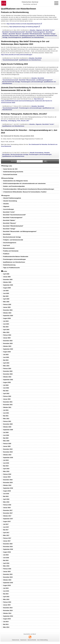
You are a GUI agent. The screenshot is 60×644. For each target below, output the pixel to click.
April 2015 (6, 597)
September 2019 (8, 458)
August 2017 (7, 521)
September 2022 (8, 380)
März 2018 (6, 502)
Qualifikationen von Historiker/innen (33, 37)
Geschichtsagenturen (15, 37)
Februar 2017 (7, 538)
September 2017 (8, 519)
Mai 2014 (6, 624)
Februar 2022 (7, 396)
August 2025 (7, 288)
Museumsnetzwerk (9, 248)
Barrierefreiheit (32, 640)
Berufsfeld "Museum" (15, 34)
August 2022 (7, 382)
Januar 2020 (7, 446)
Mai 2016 (6, 560)
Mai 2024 (6, 327)
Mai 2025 (6, 296)
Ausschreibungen (9, 209)
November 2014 (8, 610)
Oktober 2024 (7, 313)
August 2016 (7, 552)
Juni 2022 (6, 388)
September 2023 (8, 349)
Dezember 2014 (8, 608)
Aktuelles (32, 30)
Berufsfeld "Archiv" (49, 30)
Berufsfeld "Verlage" (50, 34)
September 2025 (8, 285)
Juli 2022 (6, 385)
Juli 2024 (6, 321)
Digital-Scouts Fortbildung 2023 (14, 64)
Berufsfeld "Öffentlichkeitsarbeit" (32, 34)
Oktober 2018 (7, 485)
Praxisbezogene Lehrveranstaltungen (32, 82)
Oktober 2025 (7, 282)
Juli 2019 (6, 460)
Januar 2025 (7, 307)
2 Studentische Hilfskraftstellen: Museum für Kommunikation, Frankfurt (25, 192)
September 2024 (8, 316)
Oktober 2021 (7, 407)
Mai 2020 (6, 438)
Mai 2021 (6, 416)
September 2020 (8, 430)
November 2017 (8, 513)
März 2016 (6, 566)
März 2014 (6, 627)
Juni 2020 (6, 435)
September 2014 (8, 616)
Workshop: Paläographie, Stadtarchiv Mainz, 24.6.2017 (24, 114)
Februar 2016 (7, 569)
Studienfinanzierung (9, 265)
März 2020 (6, 441)
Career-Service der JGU (10, 169)
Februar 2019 (7, 474)
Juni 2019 (6, 463)
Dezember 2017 (8, 510)
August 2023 (7, 352)
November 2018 (8, 483)
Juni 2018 (6, 494)
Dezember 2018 (8, 480)
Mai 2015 (6, 594)
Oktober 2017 (7, 516)
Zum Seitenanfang (42, 640)
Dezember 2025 (8, 279)
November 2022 (8, 374)
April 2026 (6, 274)
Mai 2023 (6, 360)
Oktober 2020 (7, 427)
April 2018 (6, 499)
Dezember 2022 (8, 371)
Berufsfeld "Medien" (9, 220)
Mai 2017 (6, 530)
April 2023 (6, 363)
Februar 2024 (7, 335)
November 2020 (8, 424)
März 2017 (6, 535)
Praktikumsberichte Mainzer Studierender (16, 257)
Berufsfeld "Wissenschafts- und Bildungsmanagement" (19, 36)
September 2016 (8, 549)
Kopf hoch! (7, 245)
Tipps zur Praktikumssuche (11, 268)
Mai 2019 (6, 466)
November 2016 (8, 547)
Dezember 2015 (8, 574)
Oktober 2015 (7, 580)
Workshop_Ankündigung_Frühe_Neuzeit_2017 (15, 121)
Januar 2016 (7, 572)
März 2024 (6, 332)
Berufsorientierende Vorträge (11, 82)
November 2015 (8, 577)
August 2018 (7, 491)
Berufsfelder (40, 36)
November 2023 (8, 343)
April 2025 (6, 299)
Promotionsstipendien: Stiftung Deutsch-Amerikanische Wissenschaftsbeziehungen (29, 189)
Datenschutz (16, 640)
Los (45, 161)
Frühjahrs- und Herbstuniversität (13, 240)
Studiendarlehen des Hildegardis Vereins (16, 181)
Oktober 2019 (7, 455)
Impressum (23, 640)
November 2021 (8, 405)
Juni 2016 (6, 558)
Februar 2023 (7, 369)
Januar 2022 (7, 399)
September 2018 (8, 488)
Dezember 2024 (8, 310)
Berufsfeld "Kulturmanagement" (36, 32)
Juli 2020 (6, 432)
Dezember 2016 (8, 544)
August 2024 (7, 318)
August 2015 (7, 585)
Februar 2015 (7, 602)
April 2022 (6, 393)
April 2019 (6, 469)
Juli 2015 (6, 588)
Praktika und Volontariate (11, 251)
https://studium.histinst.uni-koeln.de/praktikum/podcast (23, 24)
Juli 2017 (6, 524)
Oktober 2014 (7, 613)
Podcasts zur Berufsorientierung (15, 12)
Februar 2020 (7, 444)
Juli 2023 (6, 355)
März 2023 (6, 366)
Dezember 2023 (8, 341)
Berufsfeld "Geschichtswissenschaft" (14, 32)
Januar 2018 (7, 508)
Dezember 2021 (8, 402)
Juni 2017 (6, 527)
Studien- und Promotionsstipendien (14, 186)
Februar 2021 (7, 421)
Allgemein (39, 30)
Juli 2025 (6, 291)
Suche (14, 161)
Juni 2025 (6, 293)
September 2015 (8, 583)
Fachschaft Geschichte (10, 174)
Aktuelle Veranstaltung (37, 153)
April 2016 (6, 563)
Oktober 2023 (7, 346)
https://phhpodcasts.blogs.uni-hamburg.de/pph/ (24, 27)
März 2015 (6, 599)
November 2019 (8, 452)
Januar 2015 (7, 605)
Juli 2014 (6, 622)
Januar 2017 (7, 541)
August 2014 (7, 619)
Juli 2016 (6, 555)
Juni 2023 (6, 357)
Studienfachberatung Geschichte (13, 172)
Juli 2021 (6, 410)
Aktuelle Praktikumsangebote (12, 198)
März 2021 (6, 419)
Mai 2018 (6, 496)
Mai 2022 (6, 391)
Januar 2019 (7, 477)
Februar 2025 (7, 304)
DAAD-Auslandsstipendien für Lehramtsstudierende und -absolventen (24, 183)
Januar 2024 (7, 338)
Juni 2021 (6, 413)
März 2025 (6, 302)
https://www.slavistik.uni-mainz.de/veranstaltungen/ (17, 55)
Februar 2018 (7, 505)
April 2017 (6, 533)
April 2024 (6, 330)
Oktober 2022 (7, 377)
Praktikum (6, 254)
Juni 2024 (6, 324)
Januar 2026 (7, 277)
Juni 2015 (6, 591)
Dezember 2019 (8, 449)
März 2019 (6, 471)
